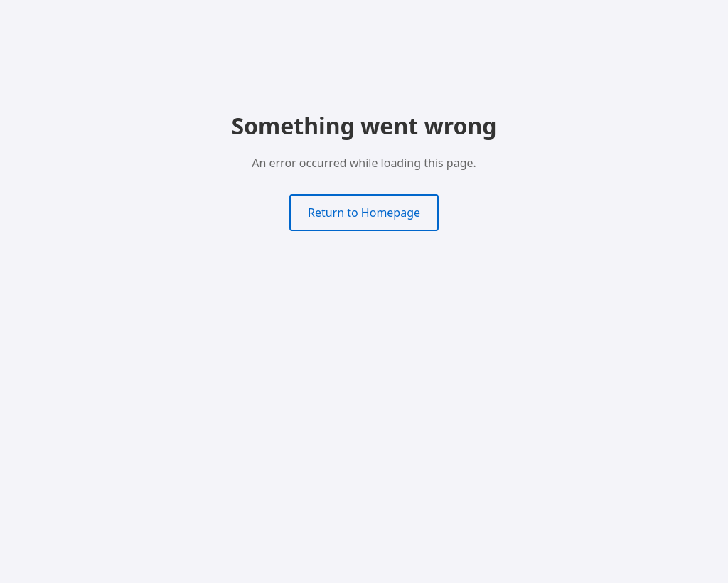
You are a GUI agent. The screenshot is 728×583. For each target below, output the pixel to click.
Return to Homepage (364, 213)
